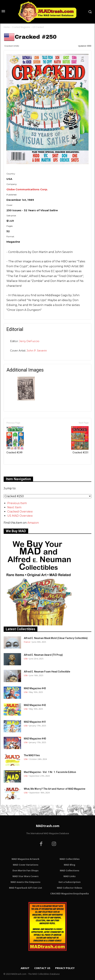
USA (26, 659)
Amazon (33, 523)
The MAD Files (32, 755)
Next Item (14, 507)
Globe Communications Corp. (27, 189)
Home (7, 27)
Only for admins (16, 471)
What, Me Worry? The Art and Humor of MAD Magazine (55, 789)
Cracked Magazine (21, 27)
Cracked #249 (15, 440)
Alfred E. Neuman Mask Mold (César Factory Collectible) (56, 638)
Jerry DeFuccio (29, 341)
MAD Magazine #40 (35, 739)
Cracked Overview (20, 512)
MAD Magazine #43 (35, 688)
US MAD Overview (20, 516)
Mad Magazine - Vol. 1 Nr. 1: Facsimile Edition (50, 772)
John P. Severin (37, 351)
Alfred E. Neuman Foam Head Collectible (47, 672)
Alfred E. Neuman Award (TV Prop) (43, 655)
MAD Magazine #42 (35, 705)
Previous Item (17, 503)
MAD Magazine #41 (35, 722)
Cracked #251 (80, 440)
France (27, 642)
